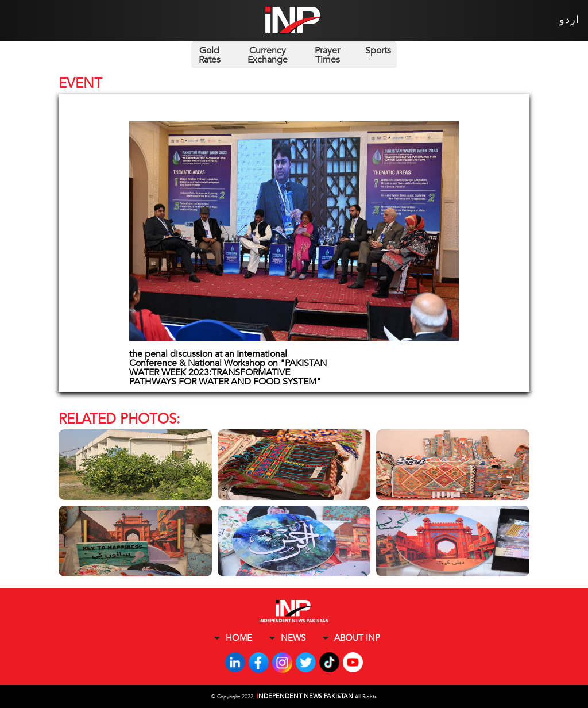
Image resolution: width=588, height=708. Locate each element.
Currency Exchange (268, 55)
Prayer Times (327, 55)
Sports (378, 51)
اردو (569, 20)
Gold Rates (210, 55)
